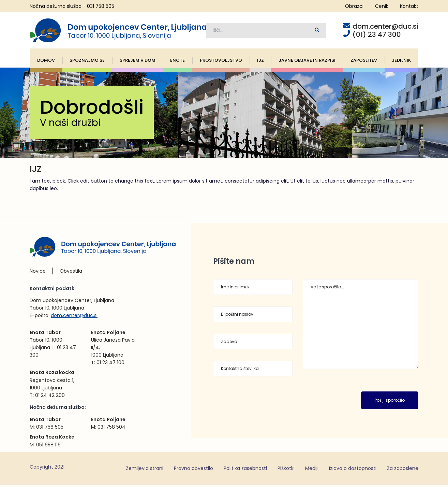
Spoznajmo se (87, 62)
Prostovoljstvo (221, 62)
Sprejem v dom (138, 62)
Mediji (312, 470)
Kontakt (409, 6)
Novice (38, 273)
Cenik (382, 6)
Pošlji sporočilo (390, 402)
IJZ (260, 62)
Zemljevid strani (145, 470)
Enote (177, 62)
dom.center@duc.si (74, 317)
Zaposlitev (364, 62)
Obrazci (354, 6)
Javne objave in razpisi (307, 62)
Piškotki (286, 470)
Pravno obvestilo (193, 470)
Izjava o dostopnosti (353, 470)
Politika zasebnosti (245, 470)
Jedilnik (401, 62)
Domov (46, 62)
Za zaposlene (403, 470)
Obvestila (71, 273)
